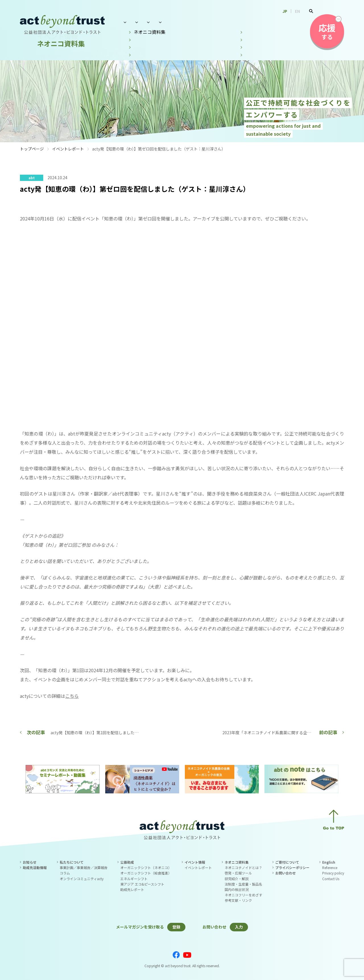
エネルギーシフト (134, 879)
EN (297, 11)
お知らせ (30, 862)
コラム (65, 873)
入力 (239, 927)
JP (285, 11)
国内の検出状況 (237, 889)
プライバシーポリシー (292, 867)
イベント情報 (206, 22)
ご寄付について (287, 862)
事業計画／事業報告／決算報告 (84, 867)
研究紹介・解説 (237, 879)
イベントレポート (68, 149)
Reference (330, 867)
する (327, 31)
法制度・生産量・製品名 (243, 884)
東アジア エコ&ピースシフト (142, 884)
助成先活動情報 (35, 867)
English (329, 862)
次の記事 (36, 732)
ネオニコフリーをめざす (243, 895)
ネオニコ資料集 (245, 22)
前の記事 (328, 732)
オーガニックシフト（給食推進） (146, 873)
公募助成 (172, 22)
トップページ (32, 149)
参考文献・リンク (238, 900)
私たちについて (137, 22)
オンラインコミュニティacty (82, 879)
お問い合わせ (285, 22)
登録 (176, 927)
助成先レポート (132, 889)
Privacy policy (333, 873)
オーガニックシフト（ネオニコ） (146, 867)
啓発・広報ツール (238, 873)
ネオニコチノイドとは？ (243, 867)
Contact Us (331, 879)
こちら (72, 696)
